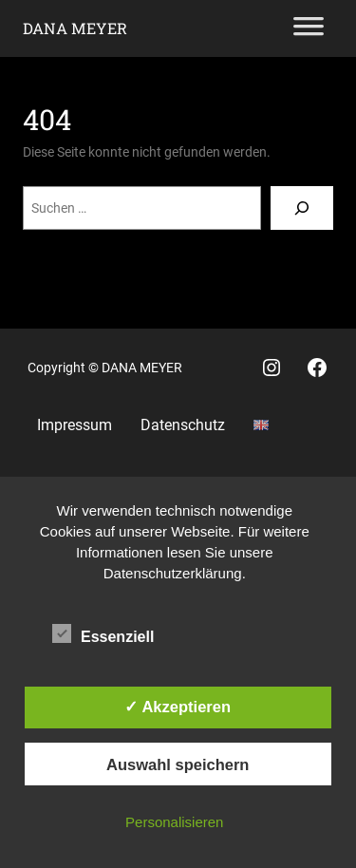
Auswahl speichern (178, 764)
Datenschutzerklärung (173, 573)
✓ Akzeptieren (178, 707)
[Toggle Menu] (309, 28)
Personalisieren (174, 822)
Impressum (75, 425)
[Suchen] (302, 208)
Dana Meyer (75, 28)
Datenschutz (183, 425)
